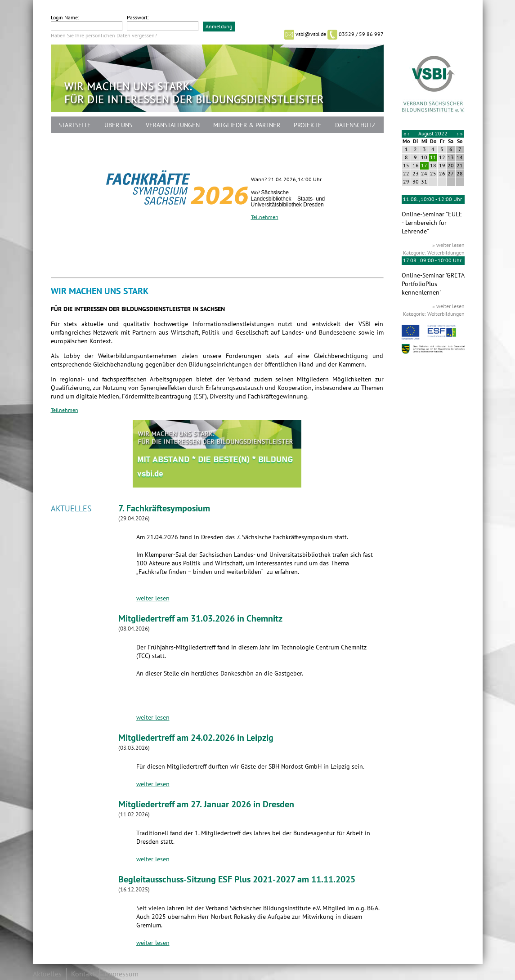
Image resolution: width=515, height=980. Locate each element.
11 (433, 157)
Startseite (75, 125)
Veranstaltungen (173, 125)
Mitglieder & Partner (247, 125)
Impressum (121, 974)
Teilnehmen (265, 217)
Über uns (118, 125)
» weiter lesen (448, 245)
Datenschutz (355, 125)
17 (424, 166)
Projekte (308, 125)
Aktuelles (47, 974)
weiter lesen (153, 598)
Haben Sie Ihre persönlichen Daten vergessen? (104, 36)
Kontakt (83, 974)
